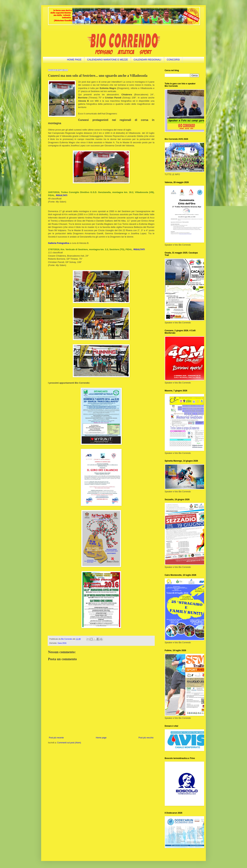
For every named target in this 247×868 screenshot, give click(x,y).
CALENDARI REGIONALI (147, 60)
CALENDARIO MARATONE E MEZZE (108, 60)
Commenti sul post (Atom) (69, 743)
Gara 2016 (62, 643)
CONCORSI (173, 60)
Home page (101, 738)
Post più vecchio (146, 738)
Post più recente (56, 738)
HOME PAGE (74, 60)
